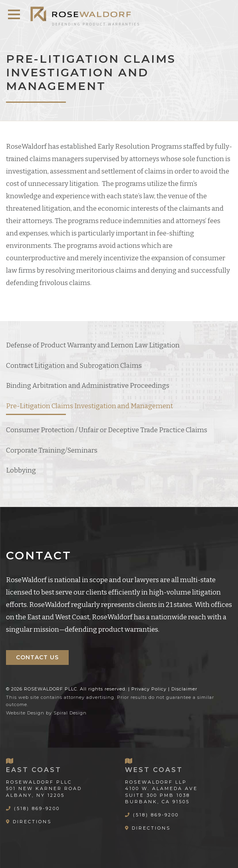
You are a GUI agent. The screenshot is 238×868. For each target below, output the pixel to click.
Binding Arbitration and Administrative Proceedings (88, 386)
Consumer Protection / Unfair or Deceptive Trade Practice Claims (107, 430)
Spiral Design (70, 713)
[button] (14, 14)
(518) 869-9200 (37, 808)
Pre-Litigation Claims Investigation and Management (89, 406)
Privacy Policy (149, 689)
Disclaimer (184, 689)
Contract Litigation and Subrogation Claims (74, 366)
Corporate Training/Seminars (52, 450)
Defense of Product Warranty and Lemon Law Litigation (93, 345)
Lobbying (21, 470)
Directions (32, 822)
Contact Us (37, 657)
